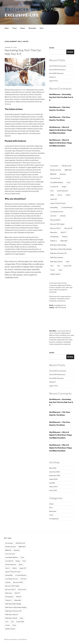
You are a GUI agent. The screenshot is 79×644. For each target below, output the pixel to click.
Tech (7, 622)
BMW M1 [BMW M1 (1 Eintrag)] (53, 174)
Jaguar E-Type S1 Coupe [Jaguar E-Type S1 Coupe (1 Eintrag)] (58, 203)
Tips (12, 622)
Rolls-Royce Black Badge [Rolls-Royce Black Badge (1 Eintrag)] (58, 245)
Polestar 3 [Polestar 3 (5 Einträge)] (54, 241)
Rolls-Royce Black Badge (13, 604)
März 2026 (53, 468)
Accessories (9, 543)
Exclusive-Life (22, 15)
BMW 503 (22, 547)
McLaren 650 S (18, 582)
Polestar (19, 597)
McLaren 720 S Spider (12, 586)
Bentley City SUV (11, 547)
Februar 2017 (53, 487)
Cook (22, 557)
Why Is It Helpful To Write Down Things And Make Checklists (61, 130)
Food (24, 561)
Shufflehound (55, 94)
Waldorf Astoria (10, 629)
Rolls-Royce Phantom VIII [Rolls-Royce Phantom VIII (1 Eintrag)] (58, 253)
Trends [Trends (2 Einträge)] (53, 270)
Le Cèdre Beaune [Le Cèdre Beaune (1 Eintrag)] (67, 207)
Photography (9, 597)
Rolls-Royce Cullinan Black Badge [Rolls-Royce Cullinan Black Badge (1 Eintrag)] (61, 249)
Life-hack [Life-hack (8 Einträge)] (53, 216)
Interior (15, 568)
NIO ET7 (17, 593)
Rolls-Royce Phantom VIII (13, 611)
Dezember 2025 (54, 472)
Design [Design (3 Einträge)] (64, 187)
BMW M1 (8, 550)
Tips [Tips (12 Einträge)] (58, 266)
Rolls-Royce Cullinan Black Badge (16, 607)
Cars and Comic (10, 554)
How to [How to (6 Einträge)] (60, 195)
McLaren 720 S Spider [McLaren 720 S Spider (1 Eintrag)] (57, 224)
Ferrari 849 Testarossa (56, 73)
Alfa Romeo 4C (20, 543)
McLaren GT (22, 589)
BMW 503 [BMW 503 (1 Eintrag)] (68, 170)
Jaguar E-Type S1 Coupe (13, 572)
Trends (7, 625)
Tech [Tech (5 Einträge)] (52, 266)
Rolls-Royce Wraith (11, 618)
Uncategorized (54, 519)
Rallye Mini (18, 600)
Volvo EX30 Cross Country (58, 66)
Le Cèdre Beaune (21, 575)
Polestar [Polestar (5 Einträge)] (65, 237)
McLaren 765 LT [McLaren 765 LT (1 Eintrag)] (56, 228)
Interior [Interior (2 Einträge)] (68, 195)
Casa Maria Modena (12, 557)
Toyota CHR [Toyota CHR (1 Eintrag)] (67, 266)
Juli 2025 (52, 483)
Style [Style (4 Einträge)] (68, 262)
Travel (14, 28)
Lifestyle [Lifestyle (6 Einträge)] (63, 216)
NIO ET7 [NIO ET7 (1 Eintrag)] (64, 232)
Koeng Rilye (9, 575)
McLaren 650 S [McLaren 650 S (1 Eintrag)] (55, 220)
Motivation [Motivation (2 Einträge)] (54, 232)
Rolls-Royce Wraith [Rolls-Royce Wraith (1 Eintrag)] (56, 262)
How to (7, 568)
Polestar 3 (8, 600)
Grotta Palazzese (11, 564)
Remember (32, 28)
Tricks (14, 625)
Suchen (52, 48)
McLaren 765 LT (10, 589)
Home (7, 28)
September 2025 (55, 475)
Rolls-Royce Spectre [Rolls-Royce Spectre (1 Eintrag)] (57, 257)
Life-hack (24, 579)
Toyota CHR (20, 622)
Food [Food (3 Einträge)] (52, 191)
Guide (21, 564)
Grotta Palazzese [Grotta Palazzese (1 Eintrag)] (62, 191)
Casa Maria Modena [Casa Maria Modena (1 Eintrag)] (57, 182)
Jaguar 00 (23, 568)
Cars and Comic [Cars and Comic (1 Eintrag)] (55, 178)
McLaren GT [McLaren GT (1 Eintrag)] (68, 228)
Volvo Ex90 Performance (57, 70)
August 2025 (53, 479)
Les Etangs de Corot (12, 579)
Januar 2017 (53, 490)
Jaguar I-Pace (54, 81)
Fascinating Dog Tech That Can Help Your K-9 (61, 97)
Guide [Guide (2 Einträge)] (52, 195)
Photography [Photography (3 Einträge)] (54, 237)
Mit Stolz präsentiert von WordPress (16, 639)
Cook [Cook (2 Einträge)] (68, 182)
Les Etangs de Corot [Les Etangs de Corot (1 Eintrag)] (57, 212)
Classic (23, 28)
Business (17, 550)
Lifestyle (8, 582)
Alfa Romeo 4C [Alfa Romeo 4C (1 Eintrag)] (66, 166)
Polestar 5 (52, 77)
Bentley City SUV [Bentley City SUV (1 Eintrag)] (56, 170)
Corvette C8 (9, 561)
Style (21, 618)
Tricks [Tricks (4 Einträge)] (60, 270)
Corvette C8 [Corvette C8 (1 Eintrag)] (54, 187)
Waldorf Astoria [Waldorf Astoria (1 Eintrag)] (55, 274)
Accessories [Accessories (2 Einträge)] (54, 166)
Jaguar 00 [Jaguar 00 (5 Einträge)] (54, 199)
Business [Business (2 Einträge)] (63, 174)
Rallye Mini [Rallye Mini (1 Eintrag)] (64, 241)
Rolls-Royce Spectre (12, 614)
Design (18, 561)
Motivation (9, 593)
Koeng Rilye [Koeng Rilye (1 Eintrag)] (54, 207)
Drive (42, 28)
